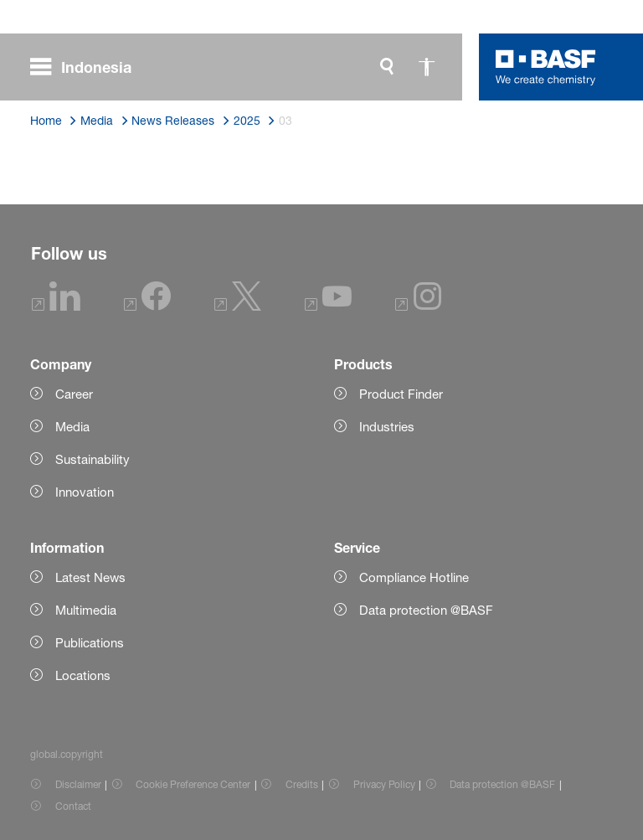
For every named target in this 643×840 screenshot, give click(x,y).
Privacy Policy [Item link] (384, 784)
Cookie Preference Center (193, 784)
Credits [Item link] (302, 784)
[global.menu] (87, 67)
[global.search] (387, 67)
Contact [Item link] (73, 806)
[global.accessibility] (427, 67)
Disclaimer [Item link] (78, 784)
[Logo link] (546, 67)
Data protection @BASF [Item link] (502, 784)
